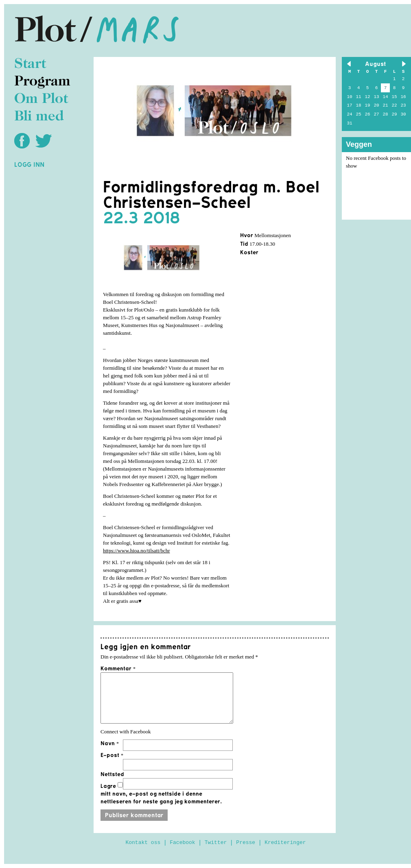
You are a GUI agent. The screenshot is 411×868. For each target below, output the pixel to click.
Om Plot (41, 99)
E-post (112, 755)
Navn (110, 743)
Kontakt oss (143, 843)
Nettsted (112, 774)
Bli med (39, 117)
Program (42, 82)
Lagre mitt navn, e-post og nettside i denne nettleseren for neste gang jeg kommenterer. (161, 794)
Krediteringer (285, 843)
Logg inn (29, 164)
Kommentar (118, 668)
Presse (246, 843)
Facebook (182, 843)
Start (30, 64)
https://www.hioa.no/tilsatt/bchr (137, 551)
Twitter (216, 843)
